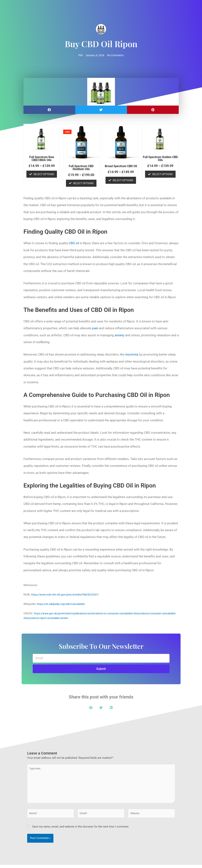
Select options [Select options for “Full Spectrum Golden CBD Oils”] (162, 174)
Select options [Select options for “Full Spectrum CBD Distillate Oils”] (83, 183)
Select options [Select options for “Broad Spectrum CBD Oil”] (123, 180)
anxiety (119, 335)
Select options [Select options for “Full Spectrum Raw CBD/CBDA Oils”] (44, 174)
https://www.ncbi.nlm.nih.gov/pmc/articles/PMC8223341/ (67, 595)
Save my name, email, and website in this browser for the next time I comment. (81, 830)
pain (95, 329)
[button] (49, 110)
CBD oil (74, 243)
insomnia (132, 355)
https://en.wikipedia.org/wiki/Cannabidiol (62, 604)
